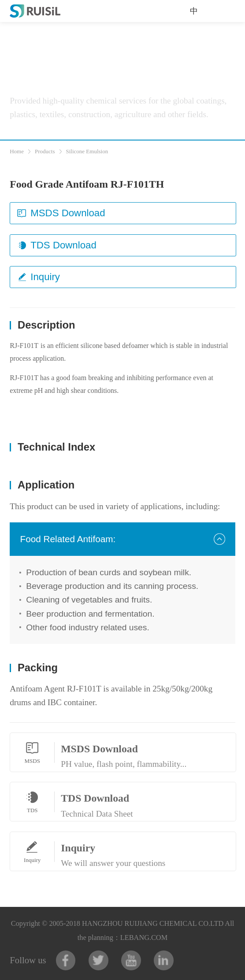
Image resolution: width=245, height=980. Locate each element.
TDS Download (57, 245)
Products (45, 151)
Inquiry (39, 277)
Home (17, 151)
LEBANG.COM (144, 937)
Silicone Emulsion (87, 151)
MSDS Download (61, 213)
